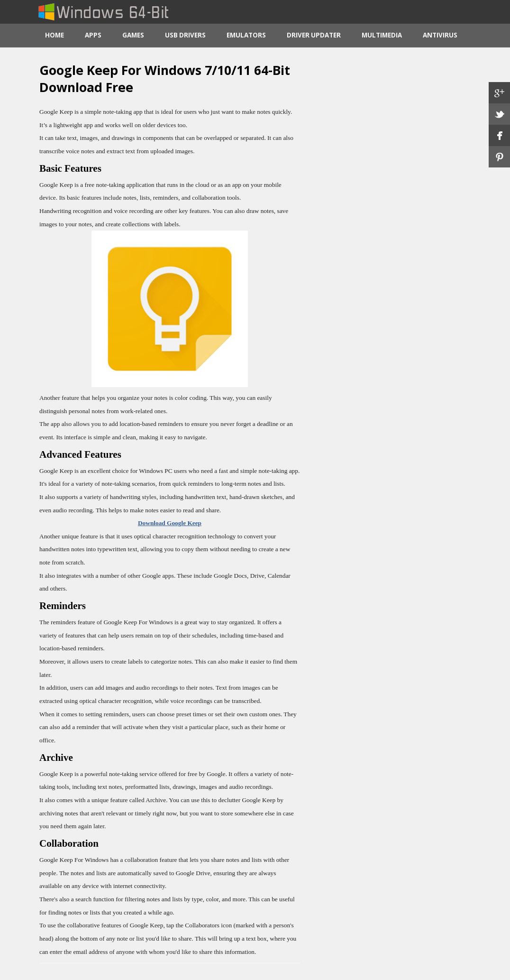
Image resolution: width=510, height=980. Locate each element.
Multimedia (382, 35)
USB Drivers (185, 35)
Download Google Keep (170, 523)
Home (55, 35)
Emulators (246, 35)
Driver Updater (314, 35)
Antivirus (440, 35)
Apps (93, 35)
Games (133, 35)
